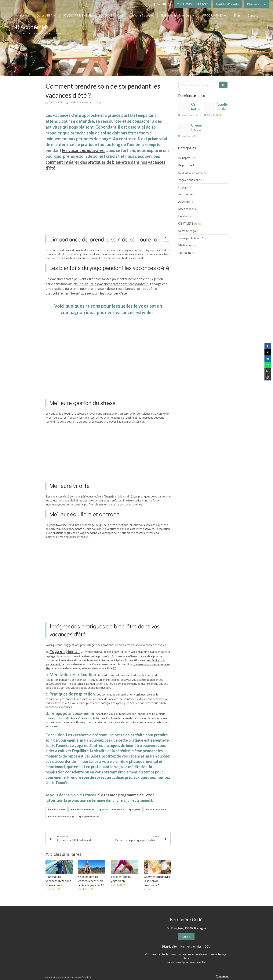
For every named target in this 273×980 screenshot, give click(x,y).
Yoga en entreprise (190, 180)
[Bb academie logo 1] (184, 108)
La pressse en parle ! (191, 172)
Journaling (185, 253)
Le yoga (183, 187)
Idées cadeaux (187, 209)
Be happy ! (185, 158)
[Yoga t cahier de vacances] (184, 129)
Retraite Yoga (187, 231)
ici (115, 668)
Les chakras (186, 216)
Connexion (223, 976)
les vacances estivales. (83, 150)
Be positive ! (186, 165)
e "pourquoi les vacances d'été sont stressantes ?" (112, 284)
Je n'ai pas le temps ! (191, 238)
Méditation (185, 245)
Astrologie (185, 194)
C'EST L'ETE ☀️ (188, 223)
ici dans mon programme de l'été (124, 795)
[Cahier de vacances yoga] (209, 108)
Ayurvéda (184, 202)
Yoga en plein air (65, 651)
